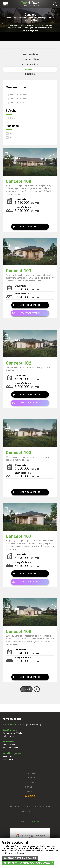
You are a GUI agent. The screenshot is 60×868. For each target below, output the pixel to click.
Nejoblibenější (30, 64)
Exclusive (30, 783)
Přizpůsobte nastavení (20, 858)
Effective (30, 778)
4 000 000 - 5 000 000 (19, 95)
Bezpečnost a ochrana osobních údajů (30, 807)
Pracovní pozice (30, 811)
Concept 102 (19, 363)
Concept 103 (19, 453)
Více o (30, 227)
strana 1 (26, 689)
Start (30, 792)
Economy (30, 773)
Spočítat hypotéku (30, 313)
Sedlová (13, 118)
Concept (30, 787)
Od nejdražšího (30, 60)
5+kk (12, 137)
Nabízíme (30, 796)
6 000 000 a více (17, 103)
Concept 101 (19, 271)
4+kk (12, 133)
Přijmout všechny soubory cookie (28, 863)
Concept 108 (19, 632)
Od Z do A (30, 74)
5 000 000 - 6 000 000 (19, 99)
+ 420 (13, 725)
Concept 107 (19, 536)
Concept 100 (19, 181)
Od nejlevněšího (30, 55)
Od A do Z (30, 69)
